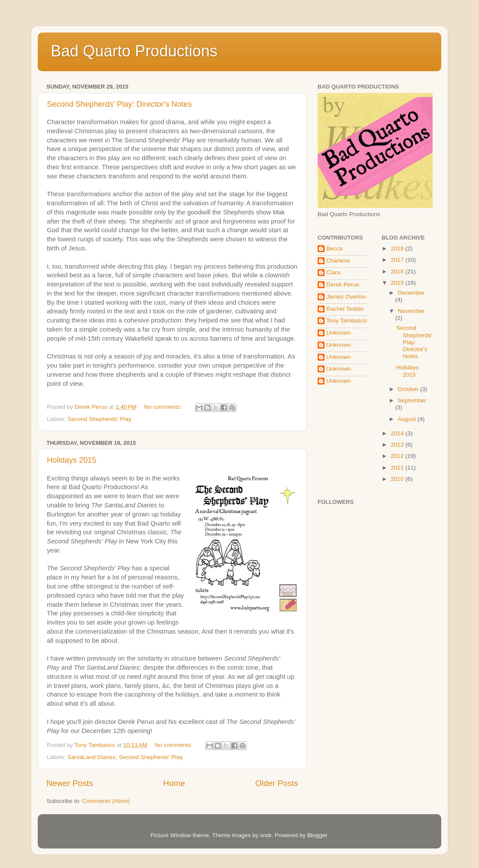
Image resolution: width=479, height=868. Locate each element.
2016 (398, 271)
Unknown (338, 333)
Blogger (317, 835)
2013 (398, 445)
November (411, 311)
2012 (398, 456)
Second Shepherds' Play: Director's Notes (119, 104)
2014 (398, 433)
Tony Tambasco (347, 321)
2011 (398, 468)
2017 (398, 260)
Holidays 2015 (72, 460)
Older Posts (277, 783)
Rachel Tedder (345, 309)
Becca (335, 248)
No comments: (164, 407)
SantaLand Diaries (91, 757)
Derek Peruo (343, 284)
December (411, 293)
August (408, 419)
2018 (398, 248)
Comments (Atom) (106, 801)
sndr (266, 835)
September (412, 400)
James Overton (346, 297)
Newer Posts (70, 783)
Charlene (338, 261)
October (409, 389)
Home (174, 783)
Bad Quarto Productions (134, 51)
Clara (333, 272)
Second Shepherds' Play (99, 419)
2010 (398, 479)
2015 (398, 283)
